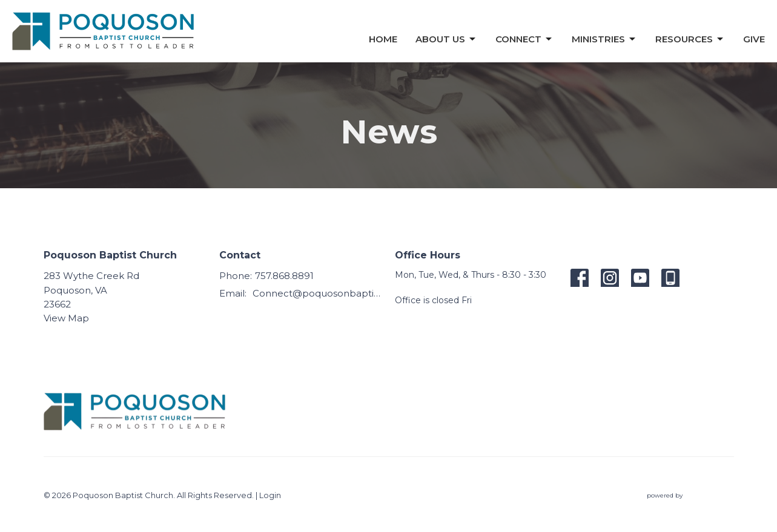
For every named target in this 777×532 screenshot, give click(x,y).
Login (270, 495)
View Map (66, 318)
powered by (690, 495)
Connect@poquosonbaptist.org (318, 293)
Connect (524, 39)
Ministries (604, 39)
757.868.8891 (284, 276)
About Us (446, 39)
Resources (690, 39)
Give (754, 39)
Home (383, 39)
